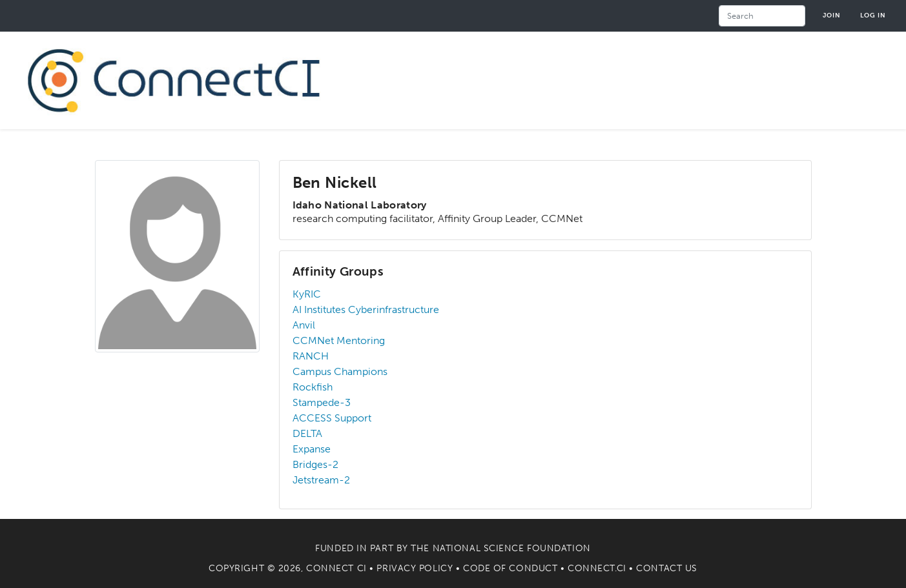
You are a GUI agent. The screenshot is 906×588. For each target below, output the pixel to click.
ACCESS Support (332, 418)
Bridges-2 (315, 464)
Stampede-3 (322, 402)
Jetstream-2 (321, 480)
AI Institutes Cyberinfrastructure (366, 309)
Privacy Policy (415, 568)
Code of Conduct (510, 568)
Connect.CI (597, 568)
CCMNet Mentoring (339, 340)
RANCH (311, 356)
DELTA (307, 433)
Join (832, 15)
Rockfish (313, 387)
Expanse (312, 449)
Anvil (304, 325)
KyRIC (307, 294)
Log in (873, 15)
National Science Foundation (512, 548)
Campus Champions (340, 371)
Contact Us (667, 568)
